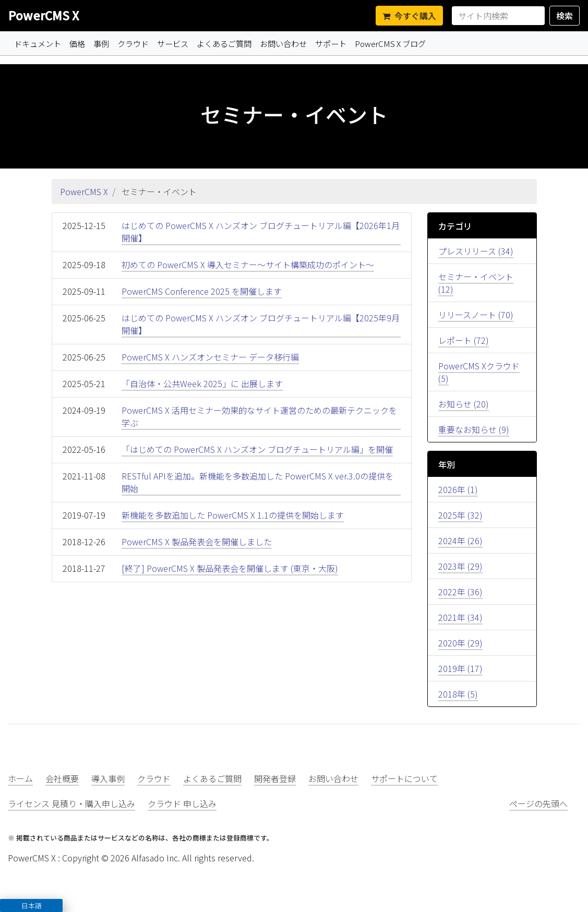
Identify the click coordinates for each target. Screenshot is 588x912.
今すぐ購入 (409, 16)
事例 (101, 43)
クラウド (133, 43)
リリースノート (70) (476, 315)
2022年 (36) (460, 592)
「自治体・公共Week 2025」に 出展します (202, 383)
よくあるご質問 (224, 43)
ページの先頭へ (538, 803)
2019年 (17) (460, 668)
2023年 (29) (460, 566)
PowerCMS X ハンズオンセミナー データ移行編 (210, 357)
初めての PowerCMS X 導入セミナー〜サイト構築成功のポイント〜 (248, 265)
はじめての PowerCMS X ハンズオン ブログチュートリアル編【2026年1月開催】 (261, 232)
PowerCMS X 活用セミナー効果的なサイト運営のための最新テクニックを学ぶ (259, 416)
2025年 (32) (460, 515)
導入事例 (108, 778)
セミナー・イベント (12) (476, 283)
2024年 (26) (460, 541)
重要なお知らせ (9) (474, 429)
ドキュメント (38, 43)
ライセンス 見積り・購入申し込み (71, 803)
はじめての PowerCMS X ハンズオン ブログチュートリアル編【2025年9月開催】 (261, 324)
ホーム (20, 778)
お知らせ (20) (464, 404)
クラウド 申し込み (182, 803)
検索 (565, 16)
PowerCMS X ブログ (390, 43)
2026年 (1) (458, 489)
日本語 (32, 905)
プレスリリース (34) (476, 251)
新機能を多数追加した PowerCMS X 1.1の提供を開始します (233, 515)
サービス (173, 43)
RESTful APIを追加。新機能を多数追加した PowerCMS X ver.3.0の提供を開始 (257, 482)
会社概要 (62, 778)
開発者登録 (275, 778)
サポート (331, 43)
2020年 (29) (460, 643)
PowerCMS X (44, 15)
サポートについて (404, 778)
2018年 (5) (458, 694)
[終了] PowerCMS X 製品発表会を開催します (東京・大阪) (230, 568)
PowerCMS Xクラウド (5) (479, 372)
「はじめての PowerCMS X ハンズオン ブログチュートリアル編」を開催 (257, 449)
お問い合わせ (283, 43)
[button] (31, 905)
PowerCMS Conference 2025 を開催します (202, 291)
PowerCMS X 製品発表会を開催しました (197, 542)
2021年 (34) (460, 617)
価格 (77, 43)
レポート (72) (464, 340)
